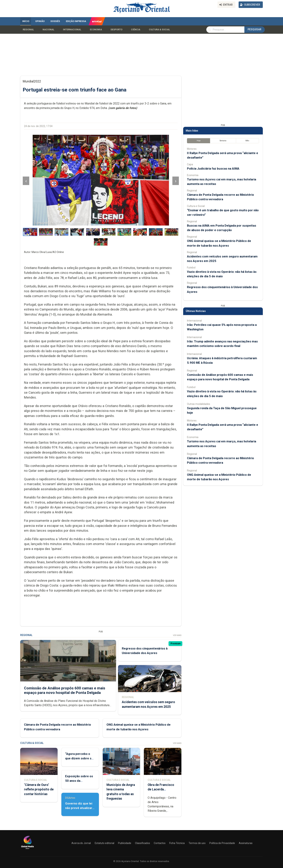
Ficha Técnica (177, 843)
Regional (28, 30)
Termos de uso (197, 843)
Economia (96, 30)
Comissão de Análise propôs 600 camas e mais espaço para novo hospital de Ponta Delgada (65, 690)
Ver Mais (177, 635)
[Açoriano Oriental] (27, 849)
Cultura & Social (159, 30)
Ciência (136, 30)
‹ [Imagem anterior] (26, 181)
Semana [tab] (223, 141)
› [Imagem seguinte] (176, 181)
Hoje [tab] (199, 141)
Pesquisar (254, 29)
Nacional (48, 30)
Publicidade (125, 843)
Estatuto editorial (105, 843)
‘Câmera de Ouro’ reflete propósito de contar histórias (39, 789)
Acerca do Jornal (81, 843)
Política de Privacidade (222, 843)
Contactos (160, 843)
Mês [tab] (247, 141)
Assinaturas (246, 843)
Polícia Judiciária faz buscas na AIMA (213, 169)
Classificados (142, 843)
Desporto (117, 30)
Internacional (72, 30)
